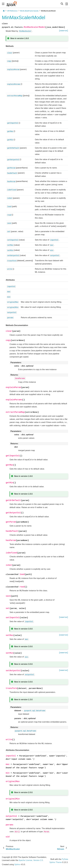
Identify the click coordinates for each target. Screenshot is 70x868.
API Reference (12, 11)
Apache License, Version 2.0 (31, 860)
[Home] (4, 11)
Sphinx (17, 864)
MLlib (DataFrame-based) (29, 11)
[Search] (62, 4)
